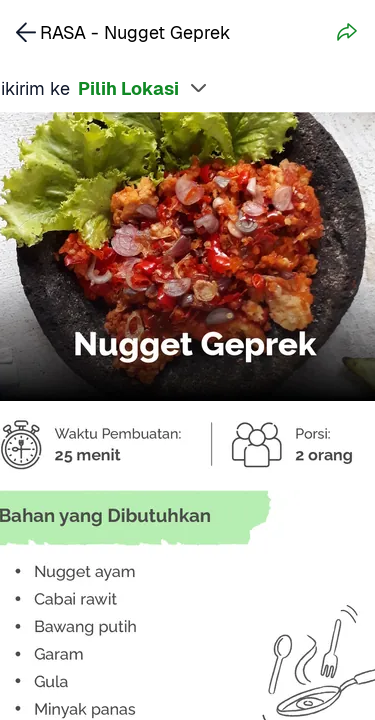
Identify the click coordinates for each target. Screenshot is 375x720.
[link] (26, 32)
